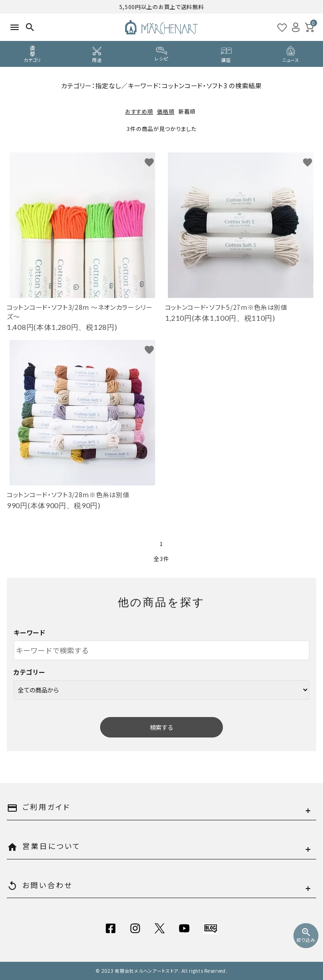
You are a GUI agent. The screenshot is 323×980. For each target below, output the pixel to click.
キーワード (30, 632)
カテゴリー (30, 672)
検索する (161, 727)
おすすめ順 (139, 111)
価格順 (166, 111)
